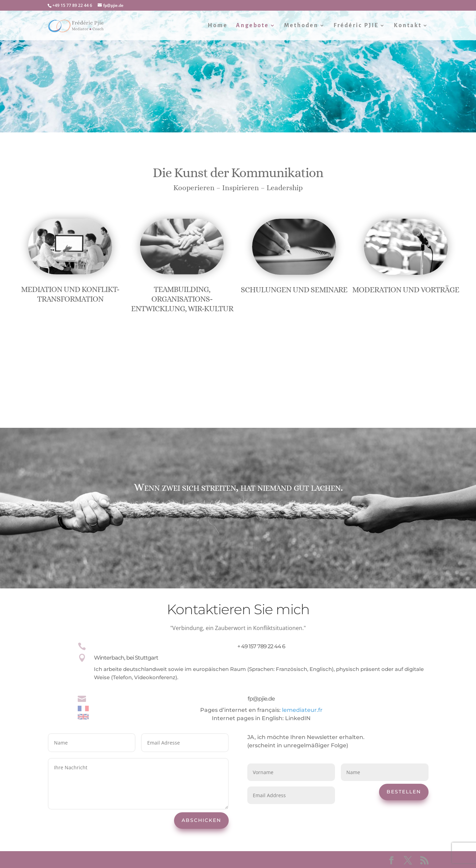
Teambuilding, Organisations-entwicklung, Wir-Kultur (182, 299)
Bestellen (404, 792)
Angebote (252, 26)
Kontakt (408, 26)
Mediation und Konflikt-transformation (70, 294)
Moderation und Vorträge (406, 290)
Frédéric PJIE (356, 26)
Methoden (301, 26)
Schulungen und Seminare (294, 290)
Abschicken (201, 820)
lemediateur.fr (302, 710)
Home (218, 26)
